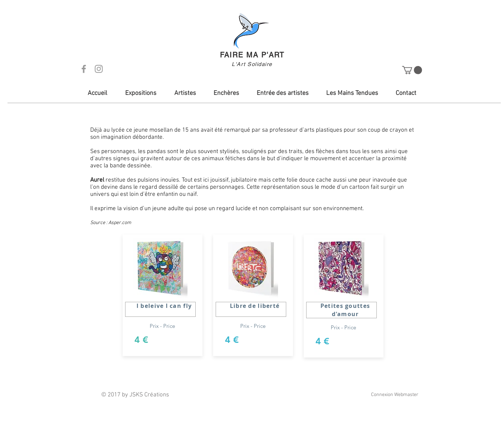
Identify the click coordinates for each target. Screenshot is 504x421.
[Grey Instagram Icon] (99, 69)
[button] (412, 70)
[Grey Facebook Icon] (84, 69)
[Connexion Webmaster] (395, 395)
